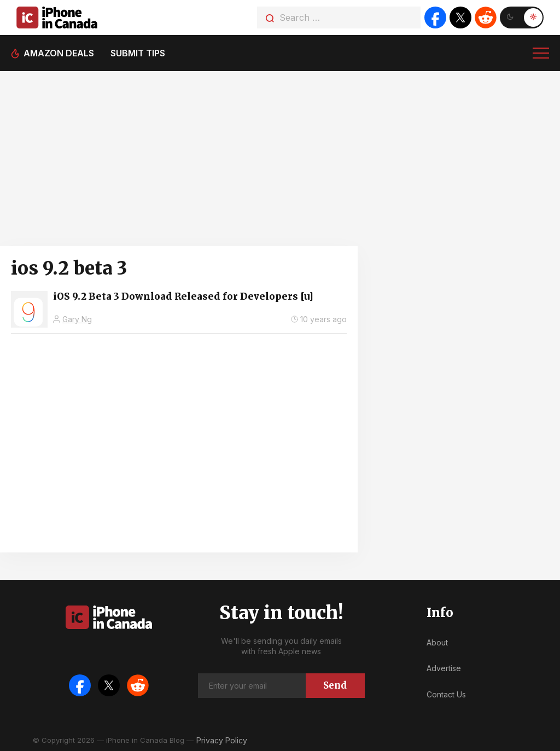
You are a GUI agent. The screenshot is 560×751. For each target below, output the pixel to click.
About (437, 642)
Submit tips (138, 53)
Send (335, 685)
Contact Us (446, 694)
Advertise (444, 668)
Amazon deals (59, 53)
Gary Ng (77, 319)
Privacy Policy (222, 740)
